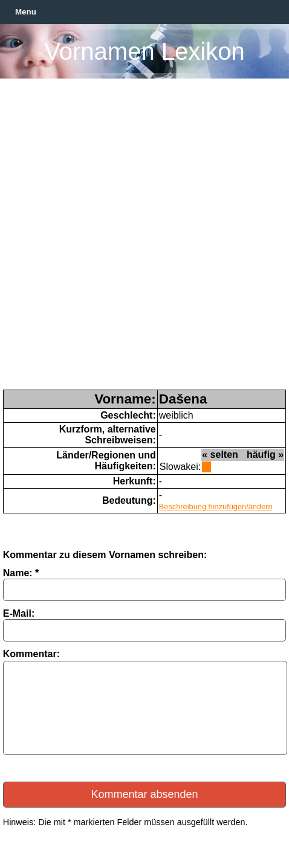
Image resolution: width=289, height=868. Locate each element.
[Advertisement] (144, 239)
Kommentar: (31, 654)
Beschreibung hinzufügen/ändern (216, 506)
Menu (26, 12)
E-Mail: (19, 613)
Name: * (21, 573)
